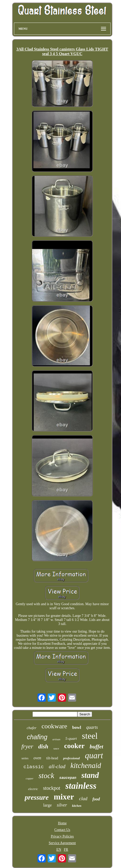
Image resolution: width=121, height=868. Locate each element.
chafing (37, 737)
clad (83, 799)
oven (37, 758)
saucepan (68, 778)
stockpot (52, 788)
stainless (81, 786)
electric (33, 789)
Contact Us (62, 830)
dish (43, 746)
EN (59, 850)
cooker (74, 746)
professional (72, 758)
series (25, 758)
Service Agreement (62, 843)
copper (30, 778)
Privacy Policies (62, 836)
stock (46, 775)
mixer (64, 797)
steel (90, 736)
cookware (54, 726)
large (47, 805)
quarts (92, 727)
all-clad (57, 766)
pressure (37, 797)
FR (66, 850)
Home (62, 823)
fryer (27, 746)
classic (34, 767)
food (96, 799)
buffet (97, 746)
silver (62, 805)
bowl (77, 727)
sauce (56, 749)
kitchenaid (86, 765)
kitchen (77, 806)
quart (94, 756)
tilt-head (52, 758)
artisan (56, 739)
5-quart (71, 738)
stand (90, 775)
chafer (31, 728)
